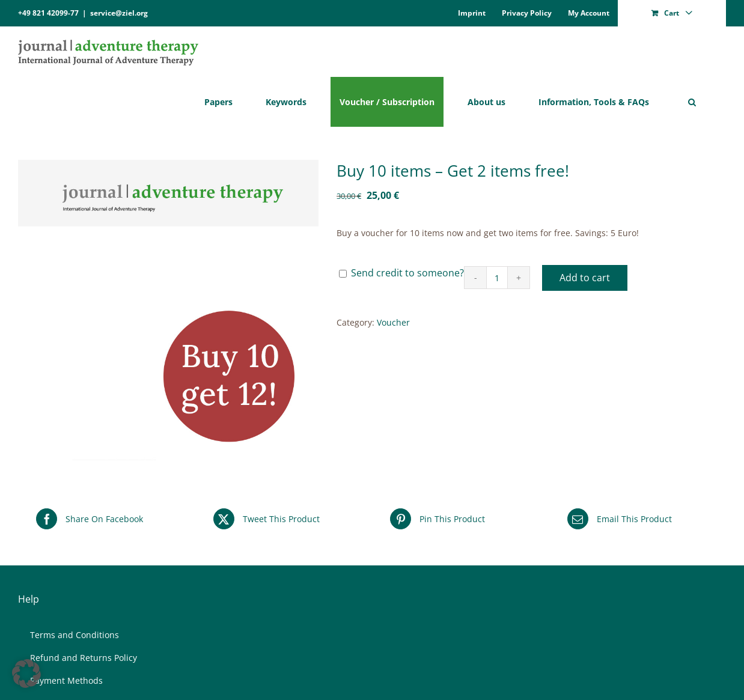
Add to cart (585, 278)
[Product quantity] (497, 278)
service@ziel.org (119, 13)
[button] (692, 102)
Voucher (393, 322)
